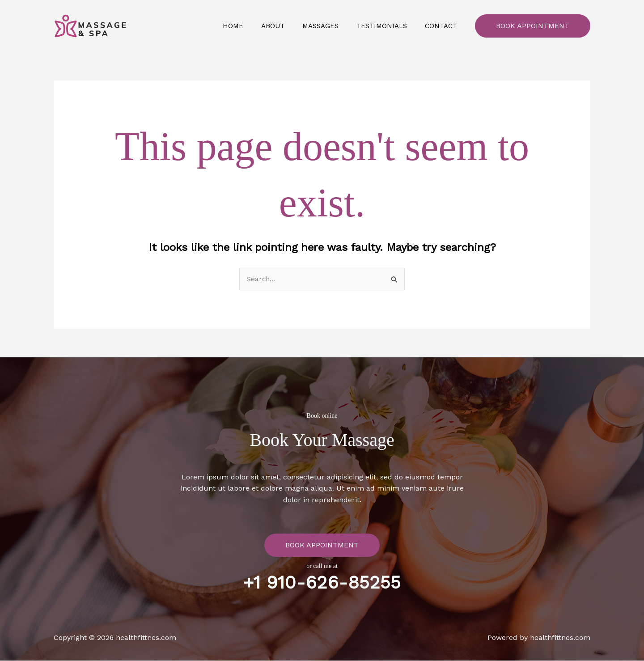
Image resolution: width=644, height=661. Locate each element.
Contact (443, 26)
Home (253, 26)
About (288, 26)
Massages (332, 26)
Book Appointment (533, 26)
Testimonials (388, 26)
